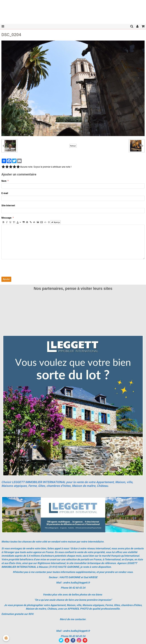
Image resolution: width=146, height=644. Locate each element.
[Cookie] (6, 638)
